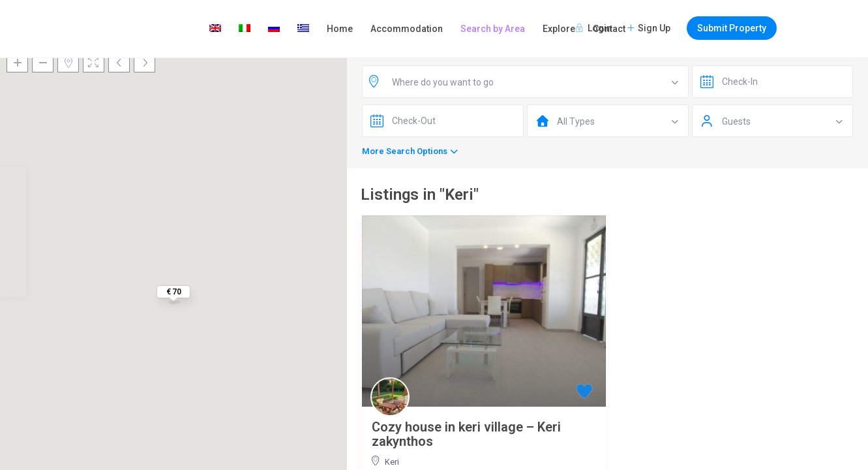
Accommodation (407, 29)
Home (340, 29)
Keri (392, 462)
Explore (559, 29)
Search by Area (493, 29)
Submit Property (732, 28)
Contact (609, 29)
